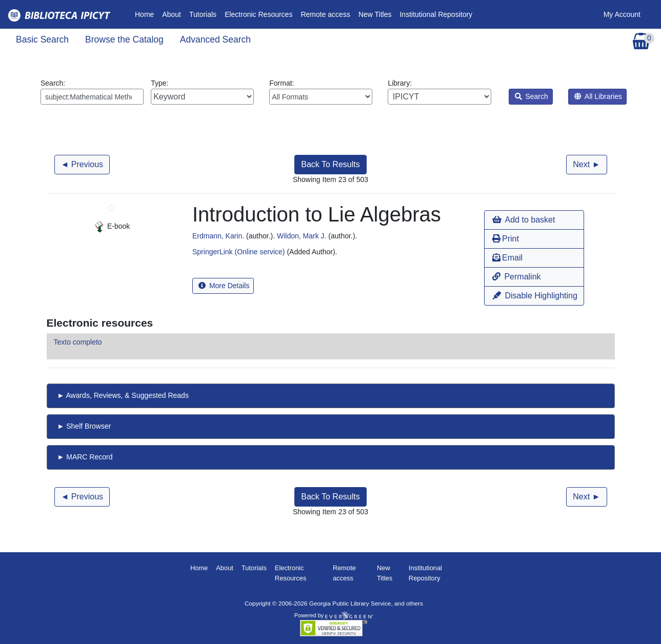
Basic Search (42, 39)
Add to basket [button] (524, 220)
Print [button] (506, 239)
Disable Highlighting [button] (535, 296)
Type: (202, 92)
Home (146, 14)
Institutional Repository (436, 14)
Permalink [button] (517, 277)
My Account (622, 14)
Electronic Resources (258, 14)
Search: (92, 92)
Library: (439, 92)
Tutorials (203, 14)
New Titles (375, 14)
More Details (224, 286)
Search (532, 96)
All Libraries (598, 96)
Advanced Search (215, 39)
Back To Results (330, 164)
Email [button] (507, 258)
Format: (321, 92)
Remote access (325, 14)
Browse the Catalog (124, 39)
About (172, 14)
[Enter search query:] (92, 97)
